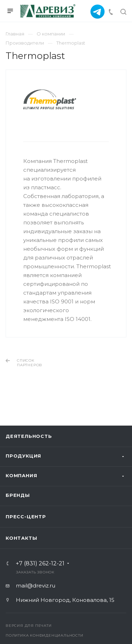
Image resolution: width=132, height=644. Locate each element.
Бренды (18, 495)
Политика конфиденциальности (45, 635)
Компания (21, 475)
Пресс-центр (26, 517)
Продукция (23, 456)
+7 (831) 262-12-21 (40, 564)
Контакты (21, 538)
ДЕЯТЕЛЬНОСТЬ (29, 436)
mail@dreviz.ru (36, 586)
